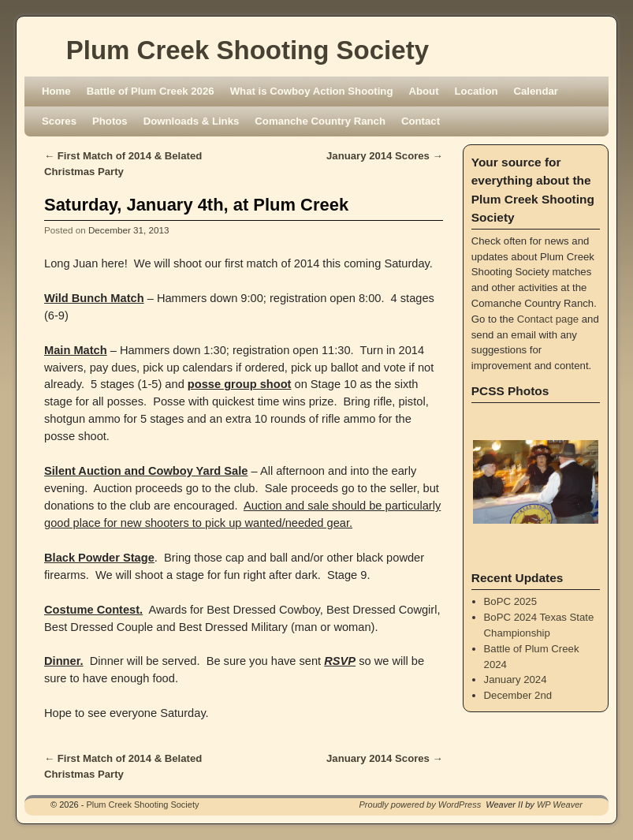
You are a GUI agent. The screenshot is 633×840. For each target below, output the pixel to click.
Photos (110, 121)
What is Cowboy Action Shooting (312, 91)
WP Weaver (560, 805)
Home (56, 91)
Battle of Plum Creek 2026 (151, 91)
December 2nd (518, 695)
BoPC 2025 (510, 601)
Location (477, 91)
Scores (59, 121)
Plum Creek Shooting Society (248, 50)
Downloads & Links (192, 121)
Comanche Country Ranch (320, 121)
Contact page (548, 319)
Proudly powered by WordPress (421, 805)
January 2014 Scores (385, 156)
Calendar (536, 91)
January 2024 (516, 679)
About (423, 91)
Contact (421, 121)
